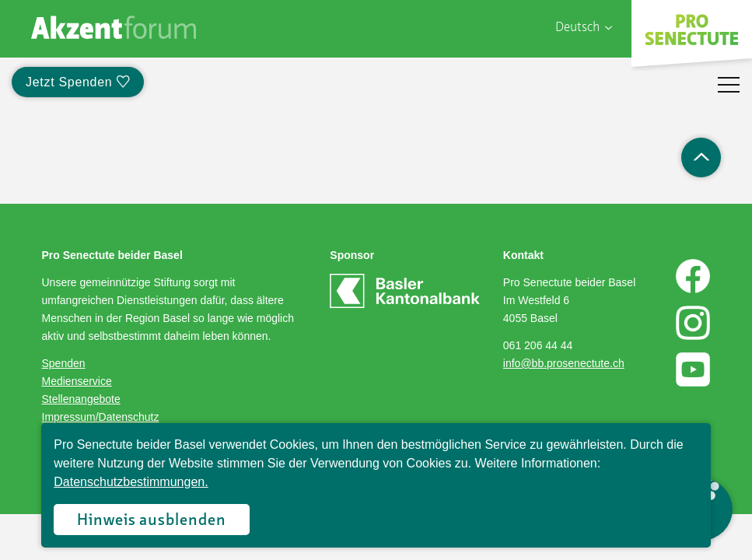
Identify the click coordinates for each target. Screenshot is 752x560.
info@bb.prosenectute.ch (564, 363)
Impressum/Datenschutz (101, 417)
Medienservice (77, 381)
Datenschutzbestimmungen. (131, 482)
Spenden (64, 363)
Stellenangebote (81, 399)
